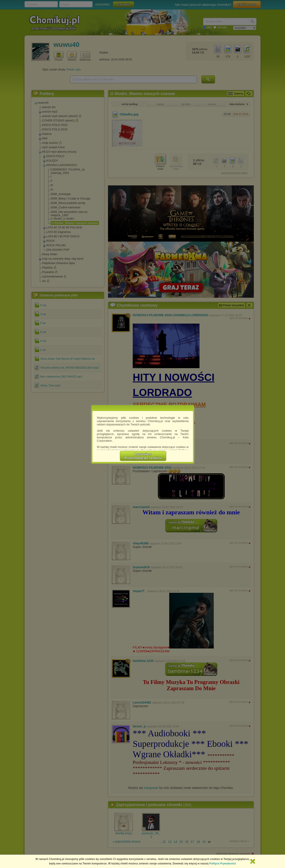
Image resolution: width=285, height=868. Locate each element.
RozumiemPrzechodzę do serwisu (143, 456)
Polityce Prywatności (223, 864)
